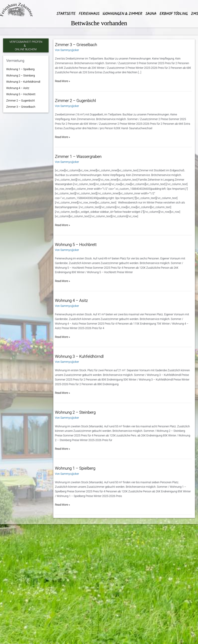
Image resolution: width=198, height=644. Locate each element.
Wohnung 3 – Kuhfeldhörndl (23, 82)
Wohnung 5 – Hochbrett (21, 94)
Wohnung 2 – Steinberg (20, 75)
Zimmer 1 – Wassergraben (78, 156)
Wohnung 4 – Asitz (18, 88)
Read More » (62, 81)
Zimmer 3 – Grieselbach (21, 107)
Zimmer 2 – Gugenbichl (20, 100)
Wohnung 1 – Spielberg (20, 69)
